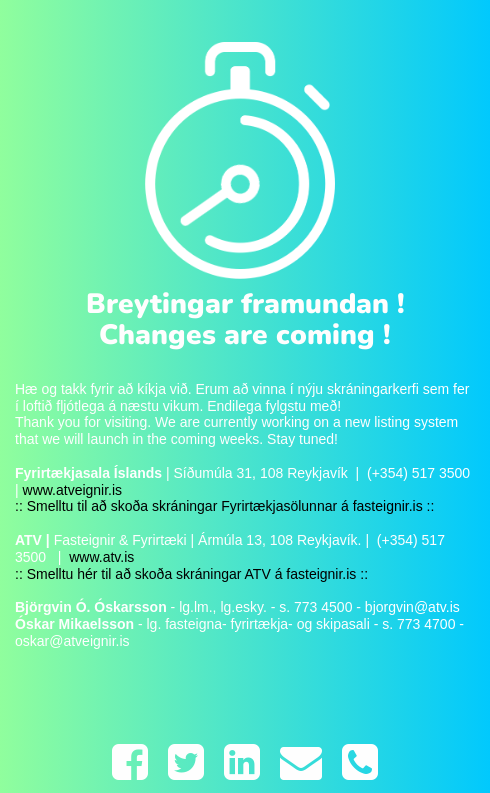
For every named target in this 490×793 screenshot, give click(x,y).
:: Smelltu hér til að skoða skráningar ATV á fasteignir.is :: (191, 574)
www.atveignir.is (73, 490)
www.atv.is (99, 557)
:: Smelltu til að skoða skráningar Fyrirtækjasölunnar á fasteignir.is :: (224, 506)
